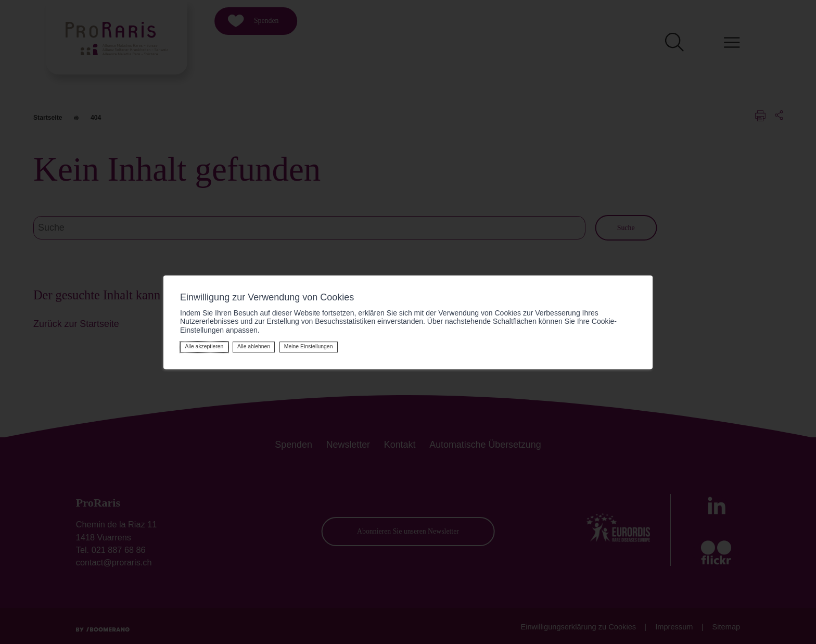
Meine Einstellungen (309, 346)
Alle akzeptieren (204, 346)
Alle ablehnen (254, 346)
